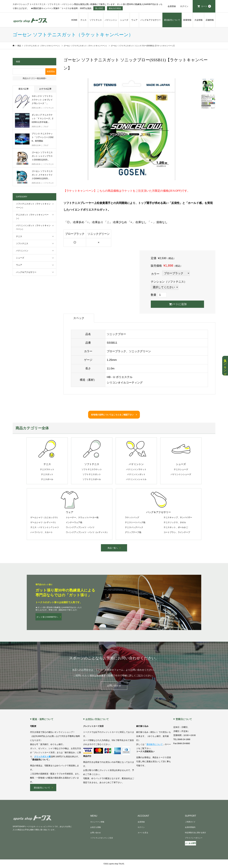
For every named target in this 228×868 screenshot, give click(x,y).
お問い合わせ (114, 686)
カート (206, 6)
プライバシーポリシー (194, 838)
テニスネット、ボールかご (176, 527)
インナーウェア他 (74, 522)
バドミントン (111, 20)
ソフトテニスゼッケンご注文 (102, 838)
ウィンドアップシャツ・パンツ (80, 527)
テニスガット (47, 474)
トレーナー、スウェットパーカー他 (82, 517)
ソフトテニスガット (92, 474)
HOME (74, 20)
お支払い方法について (97, 719)
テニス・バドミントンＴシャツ (45, 527)
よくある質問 (190, 843)
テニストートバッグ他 (135, 522)
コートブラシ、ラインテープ (177, 532)
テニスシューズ (181, 469)
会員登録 (172, 6)
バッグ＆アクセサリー (151, 20)
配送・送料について (43, 719)
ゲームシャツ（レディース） (44, 522)
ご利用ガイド (190, 822)
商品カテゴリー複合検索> (34, 78)
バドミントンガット (136, 474)
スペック (79, 318)
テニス (83, 20)
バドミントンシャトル (136, 479)
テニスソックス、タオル (175, 522)
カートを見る (143, 833)
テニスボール (47, 479)
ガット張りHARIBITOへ (47, 617)
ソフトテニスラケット (92, 469)
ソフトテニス (96, 20)
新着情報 (187, 20)
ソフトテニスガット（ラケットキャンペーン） (33, 206)
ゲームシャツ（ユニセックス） (45, 517)
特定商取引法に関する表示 (195, 833)
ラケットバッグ (132, 517)
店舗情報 (210, 20)
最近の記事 (24, 89)
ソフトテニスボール (92, 479)
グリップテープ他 (133, 532)
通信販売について (172, 20)
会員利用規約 (190, 827)
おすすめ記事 (45, 89)
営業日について (184, 719)
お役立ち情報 (96, 827)
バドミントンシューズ (181, 474)
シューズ (124, 20)
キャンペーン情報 (97, 822)
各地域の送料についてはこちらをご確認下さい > (114, 415)
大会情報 (198, 20)
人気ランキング (225, 366)
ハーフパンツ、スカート (42, 532)
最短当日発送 (115, 8)
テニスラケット (47, 469)
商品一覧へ (113, 548)
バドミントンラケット (136, 469)
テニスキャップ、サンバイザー (178, 517)
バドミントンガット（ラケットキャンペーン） (33, 227)
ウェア (134, 20)
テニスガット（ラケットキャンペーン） (32, 216)
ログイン (184, 6)
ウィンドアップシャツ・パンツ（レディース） (87, 532)
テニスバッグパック (134, 527)
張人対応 (99, 8)
